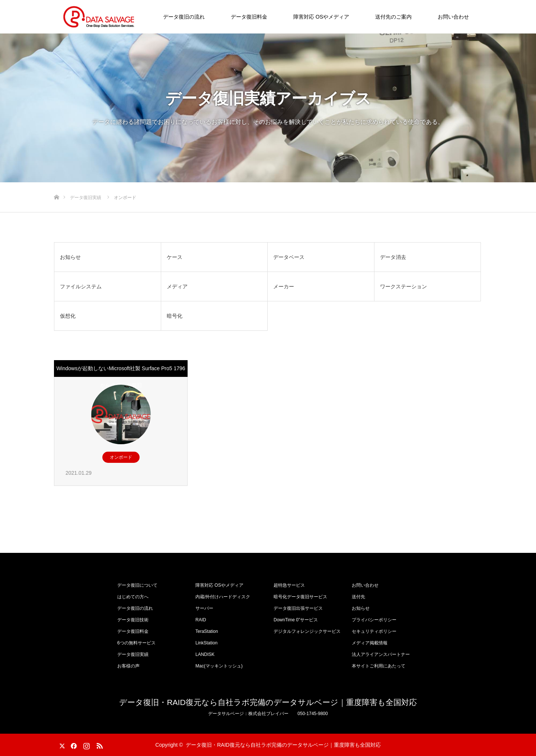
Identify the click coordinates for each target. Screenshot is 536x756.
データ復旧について (137, 585)
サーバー (204, 608)
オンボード (121, 457)
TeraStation (207, 631)
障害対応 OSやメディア (321, 17)
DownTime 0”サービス (296, 620)
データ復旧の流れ (184, 17)
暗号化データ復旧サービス (300, 597)
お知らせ (361, 608)
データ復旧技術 (133, 620)
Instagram (86, 744)
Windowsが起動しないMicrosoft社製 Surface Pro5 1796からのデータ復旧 (121, 377)
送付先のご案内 (393, 17)
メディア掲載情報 (370, 643)
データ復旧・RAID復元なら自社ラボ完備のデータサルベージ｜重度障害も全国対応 (268, 702)
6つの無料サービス (136, 643)
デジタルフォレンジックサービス (307, 631)
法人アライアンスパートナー (381, 654)
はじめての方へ (133, 597)
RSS (99, 744)
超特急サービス (289, 585)
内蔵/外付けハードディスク (223, 597)
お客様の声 (128, 666)
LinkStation (206, 643)
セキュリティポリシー (374, 631)
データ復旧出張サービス (298, 608)
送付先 (358, 597)
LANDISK (205, 654)
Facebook (73, 744)
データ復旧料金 (249, 17)
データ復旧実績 (133, 654)
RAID (201, 620)
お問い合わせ (453, 17)
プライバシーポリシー (374, 620)
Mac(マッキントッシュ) (219, 666)
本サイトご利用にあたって (379, 666)
